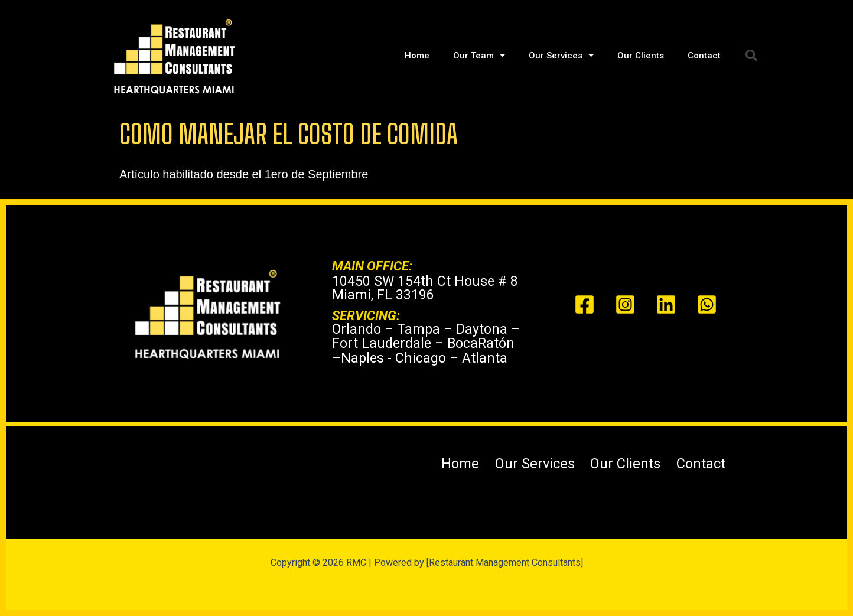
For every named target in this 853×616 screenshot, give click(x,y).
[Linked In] (666, 304)
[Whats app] (707, 304)
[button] (751, 56)
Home (417, 56)
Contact (704, 56)
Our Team (479, 55)
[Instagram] (625, 304)
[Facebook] (585, 304)
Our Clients (641, 56)
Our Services (561, 55)
